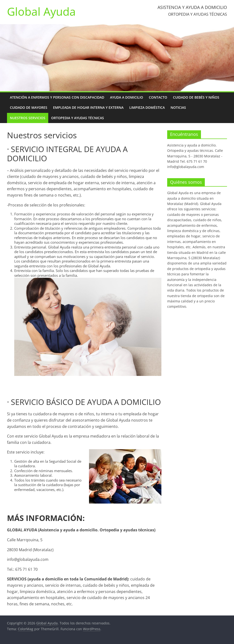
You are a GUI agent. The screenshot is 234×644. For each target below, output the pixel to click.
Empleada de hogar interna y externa (88, 107)
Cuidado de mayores (29, 107)
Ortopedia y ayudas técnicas (78, 118)
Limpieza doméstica (147, 107)
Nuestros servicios (28, 118)
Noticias (178, 107)
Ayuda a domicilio (127, 97)
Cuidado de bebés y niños (196, 97)
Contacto (158, 97)
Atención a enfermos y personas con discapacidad (57, 97)
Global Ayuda (41, 11)
